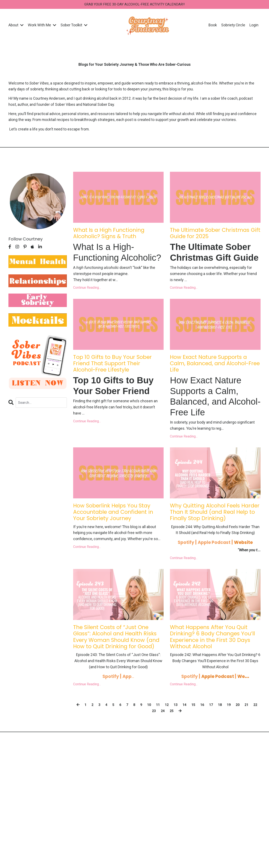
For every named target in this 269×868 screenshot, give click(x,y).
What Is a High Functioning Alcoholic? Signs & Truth (115, 236)
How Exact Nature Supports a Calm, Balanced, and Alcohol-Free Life (215, 377)
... (130, 715)
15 (199, 743)
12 (171, 743)
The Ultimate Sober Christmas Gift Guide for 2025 (208, 240)
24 (167, 749)
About (16, 26)
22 (149, 749)
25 (176, 749)
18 (226, 743)
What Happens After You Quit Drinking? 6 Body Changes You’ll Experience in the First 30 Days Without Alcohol (214, 669)
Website (247, 568)
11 (161, 743)
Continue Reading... (87, 292)
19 (236, 743)
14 (189, 743)
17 (217, 743)
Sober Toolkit (74, 26)
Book (212, 26)
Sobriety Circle (233, 26)
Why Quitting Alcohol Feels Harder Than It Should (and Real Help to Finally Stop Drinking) (212, 533)
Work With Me (42, 26)
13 (180, 743)
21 (254, 743)
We (245, 715)
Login (254, 26)
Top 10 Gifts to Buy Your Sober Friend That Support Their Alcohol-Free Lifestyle (115, 377)
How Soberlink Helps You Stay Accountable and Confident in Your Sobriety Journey (114, 533)
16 (208, 743)
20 (245, 743)
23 (158, 749)
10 (152, 743)
